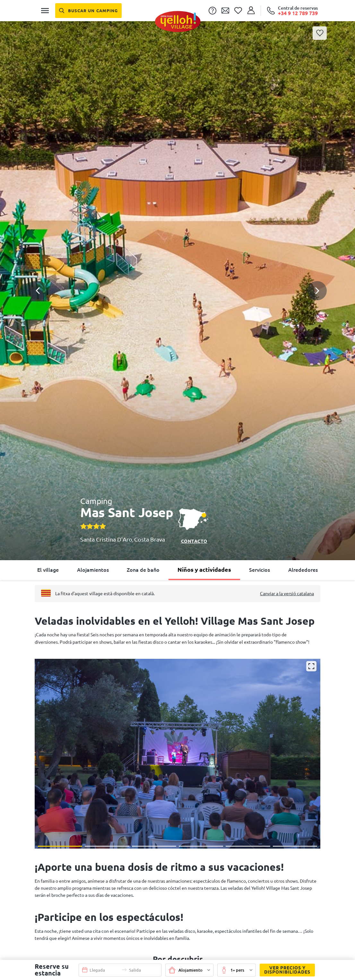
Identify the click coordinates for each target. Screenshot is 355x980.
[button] (177, 267)
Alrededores (303, 570)
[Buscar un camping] (88, 11)
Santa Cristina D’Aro (106, 539)
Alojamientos (93, 570)
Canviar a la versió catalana (287, 594)
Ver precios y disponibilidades (285, 970)
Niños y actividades (204, 569)
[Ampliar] (311, 666)
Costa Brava (150, 539)
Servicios (260, 570)
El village (48, 570)
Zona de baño (143, 570)
